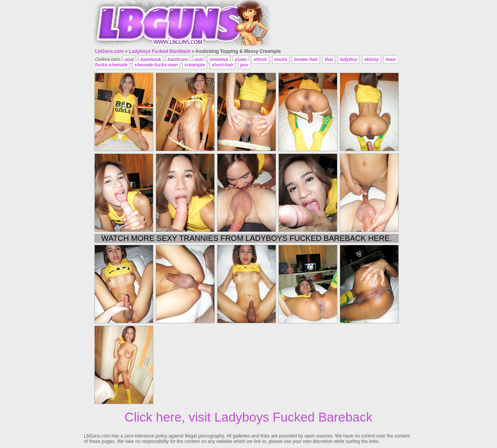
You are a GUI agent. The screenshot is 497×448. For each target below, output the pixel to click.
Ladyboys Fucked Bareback (160, 51)
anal (129, 59)
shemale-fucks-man (156, 65)
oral (199, 59)
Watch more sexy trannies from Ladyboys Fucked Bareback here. (247, 238)
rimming (219, 59)
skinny (372, 59)
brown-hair (306, 59)
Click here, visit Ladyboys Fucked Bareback (248, 417)
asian (241, 59)
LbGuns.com (109, 51)
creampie (195, 65)
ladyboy (348, 59)
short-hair (222, 65)
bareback (151, 59)
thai (329, 59)
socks (281, 59)
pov (244, 65)
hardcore (178, 59)
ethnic (260, 59)
